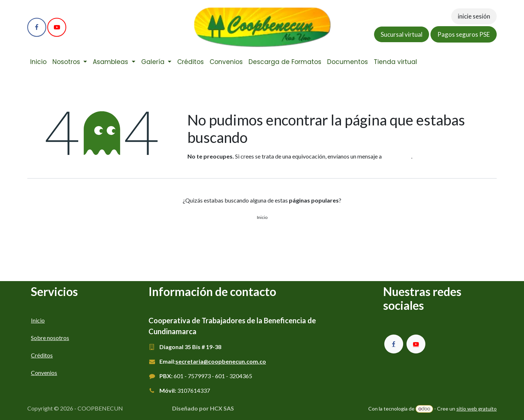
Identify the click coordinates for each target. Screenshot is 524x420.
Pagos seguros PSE (464, 34)
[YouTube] (57, 27)
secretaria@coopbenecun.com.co (221, 361)
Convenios (44, 373)
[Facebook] (37, 27)
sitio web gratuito (477, 409)
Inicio (262, 217)
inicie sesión (474, 16)
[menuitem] (38, 62)
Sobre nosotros (50, 338)
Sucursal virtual (402, 34)
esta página (397, 156)
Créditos (42, 355)
